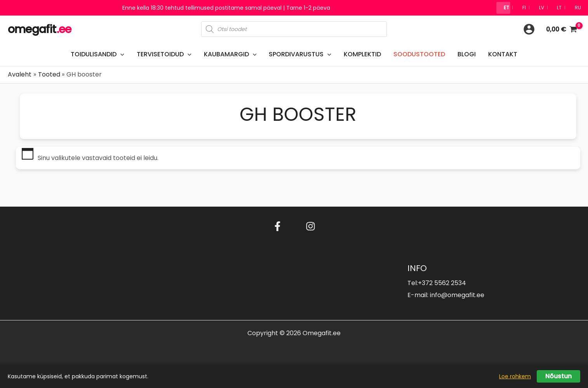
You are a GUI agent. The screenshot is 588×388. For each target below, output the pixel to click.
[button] (120, 54)
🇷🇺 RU (574, 8)
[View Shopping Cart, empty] (561, 29)
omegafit (39, 30)
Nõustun (558, 376)
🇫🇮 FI (519, 8)
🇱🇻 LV (537, 8)
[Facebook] (277, 226)
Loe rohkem (515, 376)
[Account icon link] (529, 29)
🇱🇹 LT (555, 8)
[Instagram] (311, 226)
